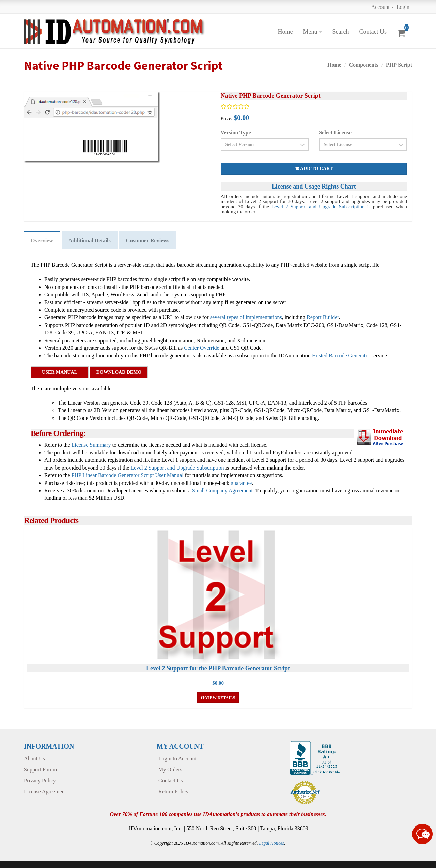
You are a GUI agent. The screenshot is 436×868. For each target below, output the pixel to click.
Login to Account (177, 759)
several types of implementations (246, 317)
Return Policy (173, 792)
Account (380, 7)
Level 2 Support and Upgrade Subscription (318, 207)
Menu (310, 32)
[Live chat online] (422, 834)
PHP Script (399, 65)
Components (363, 65)
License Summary (91, 445)
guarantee (241, 483)
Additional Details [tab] (90, 240)
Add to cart (314, 169)
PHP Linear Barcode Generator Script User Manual (128, 475)
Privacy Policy (40, 780)
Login (403, 7)
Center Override (202, 348)
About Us (34, 759)
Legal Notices (271, 843)
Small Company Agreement (222, 490)
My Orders (170, 769)
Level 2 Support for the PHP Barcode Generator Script (218, 668)
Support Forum (40, 769)
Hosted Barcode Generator (341, 355)
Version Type (236, 133)
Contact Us (373, 32)
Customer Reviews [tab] (148, 240)
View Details (218, 698)
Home (285, 32)
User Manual (60, 372)
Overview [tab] (42, 240)
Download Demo (119, 372)
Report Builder (323, 317)
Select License (335, 133)
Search (340, 32)
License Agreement (45, 792)
